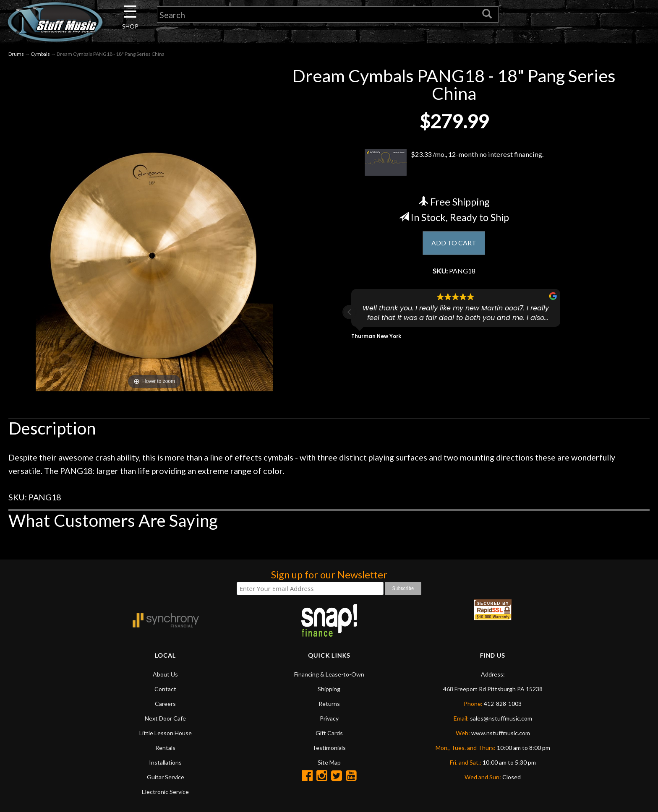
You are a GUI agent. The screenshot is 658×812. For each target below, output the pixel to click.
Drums (16, 54)
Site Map (329, 762)
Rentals (165, 748)
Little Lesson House (166, 733)
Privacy (329, 718)
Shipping (329, 689)
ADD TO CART (454, 244)
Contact (165, 689)
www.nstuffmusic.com (501, 733)
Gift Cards (329, 733)
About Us (165, 674)
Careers (165, 704)
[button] (350, 315)
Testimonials (329, 748)
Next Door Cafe (165, 718)
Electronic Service (165, 792)
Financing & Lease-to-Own (329, 674)
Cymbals (40, 54)
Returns (329, 704)
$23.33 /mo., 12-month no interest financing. (454, 162)
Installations (165, 762)
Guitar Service (166, 777)
